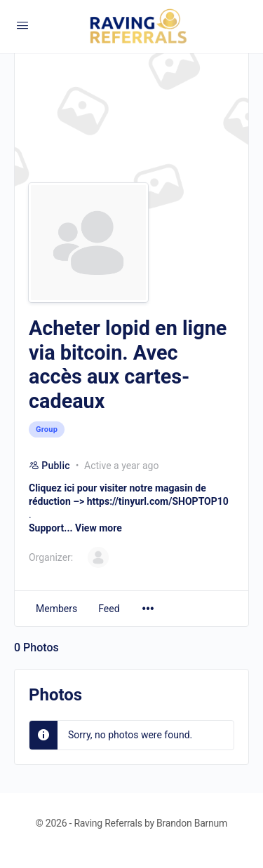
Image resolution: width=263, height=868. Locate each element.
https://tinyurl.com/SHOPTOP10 (158, 501)
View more (99, 528)
